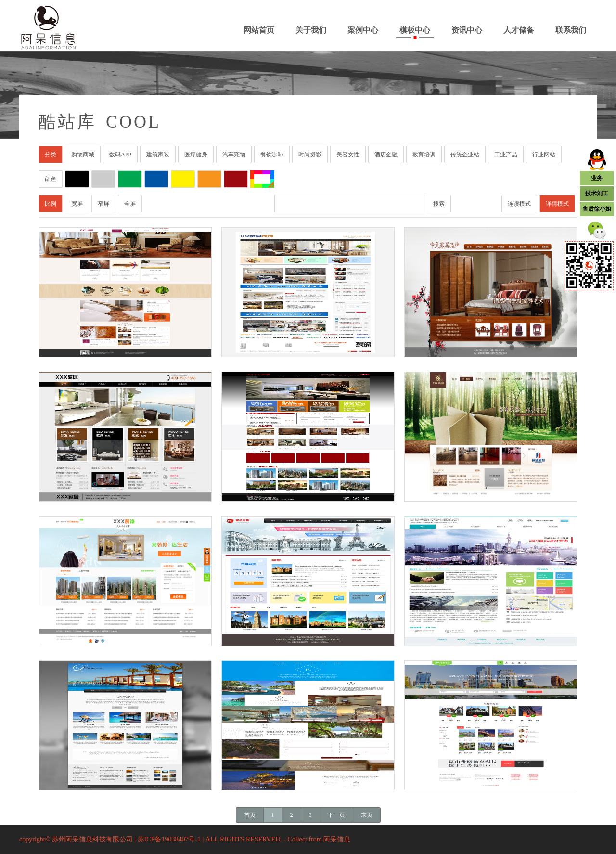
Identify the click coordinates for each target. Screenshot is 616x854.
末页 (367, 815)
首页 (250, 815)
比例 (51, 204)
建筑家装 (158, 155)
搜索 (439, 204)
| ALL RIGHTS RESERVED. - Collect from (263, 839)
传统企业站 (465, 155)
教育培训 (424, 155)
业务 (597, 178)
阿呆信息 (337, 839)
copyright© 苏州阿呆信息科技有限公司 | (78, 839)
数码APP (120, 155)
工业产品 (506, 155)
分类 (51, 155)
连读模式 (519, 204)
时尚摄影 (310, 155)
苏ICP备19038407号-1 (169, 839)
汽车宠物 (234, 155)
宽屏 (77, 204)
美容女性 (348, 155)
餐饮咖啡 (272, 155)
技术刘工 (597, 194)
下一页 (336, 815)
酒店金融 (386, 155)
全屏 (130, 204)
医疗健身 (196, 155)
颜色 (51, 179)
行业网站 (544, 155)
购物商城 (83, 155)
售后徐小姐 (597, 209)
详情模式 (557, 204)
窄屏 (103, 204)
